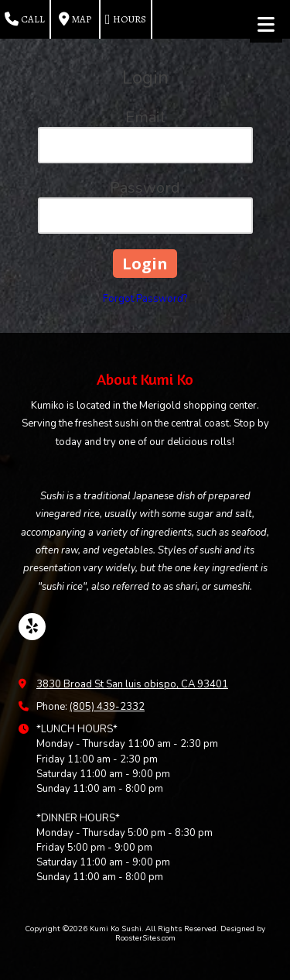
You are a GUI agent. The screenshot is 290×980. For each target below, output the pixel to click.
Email (145, 117)
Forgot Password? (145, 299)
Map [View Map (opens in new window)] (75, 19)
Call (25, 19)
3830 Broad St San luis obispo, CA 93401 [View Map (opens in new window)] (132, 684)
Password (145, 188)
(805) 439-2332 (107, 707)
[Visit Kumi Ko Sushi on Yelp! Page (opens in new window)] (32, 627)
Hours (126, 19)
